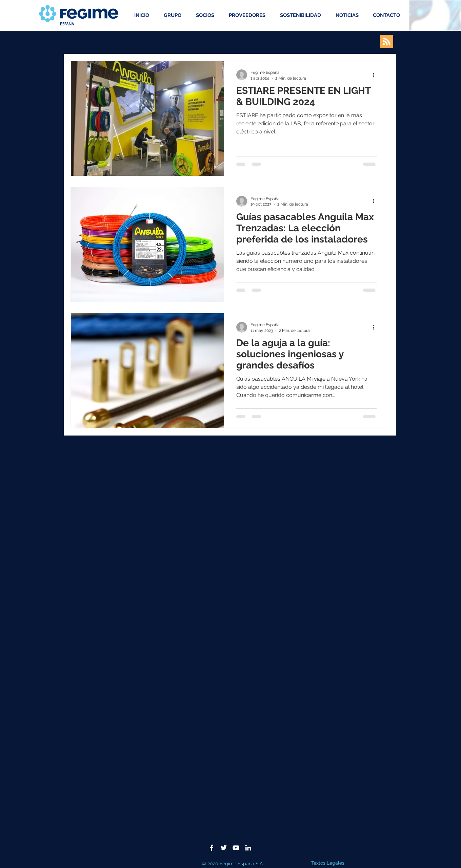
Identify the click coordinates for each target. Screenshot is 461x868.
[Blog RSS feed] (387, 42)
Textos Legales (328, 863)
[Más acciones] (376, 75)
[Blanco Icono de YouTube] (236, 848)
